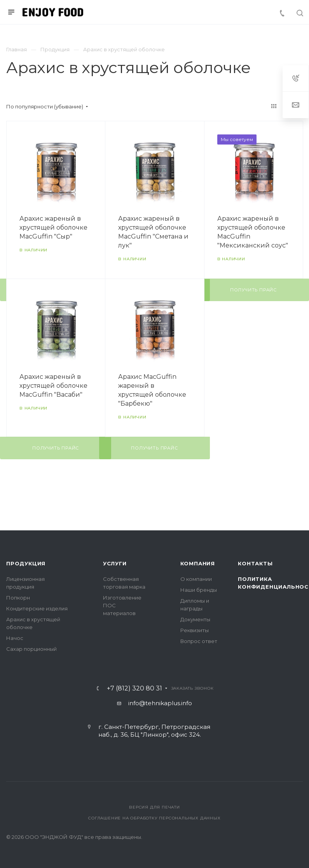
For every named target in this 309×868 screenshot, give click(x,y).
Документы (195, 619)
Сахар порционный (31, 649)
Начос (15, 638)
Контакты (255, 563)
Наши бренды (199, 590)
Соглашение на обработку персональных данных (154, 818)
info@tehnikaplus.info (160, 703)
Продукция (26, 563)
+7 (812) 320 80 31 (134, 688)
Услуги (115, 563)
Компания (198, 563)
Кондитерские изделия (37, 608)
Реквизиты (195, 630)
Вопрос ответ (199, 641)
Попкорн (18, 598)
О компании (196, 579)
